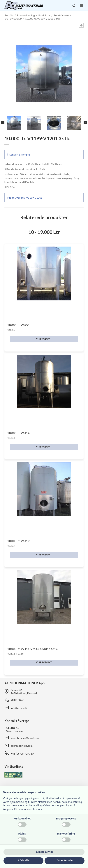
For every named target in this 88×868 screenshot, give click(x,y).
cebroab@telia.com (22, 746)
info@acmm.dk (19, 708)
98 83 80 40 (17, 700)
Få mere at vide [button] (44, 852)
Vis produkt (44, 339)
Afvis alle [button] (23, 860)
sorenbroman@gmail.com (25, 738)
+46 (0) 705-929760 (22, 754)
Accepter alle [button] (65, 860)
